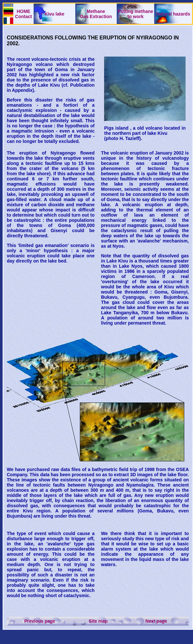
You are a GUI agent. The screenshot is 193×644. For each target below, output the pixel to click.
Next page (156, 621)
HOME (24, 11)
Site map (98, 621)
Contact (24, 16)
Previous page (40, 621)
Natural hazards (173, 14)
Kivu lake (54, 14)
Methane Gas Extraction (96, 14)
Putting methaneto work (135, 14)
